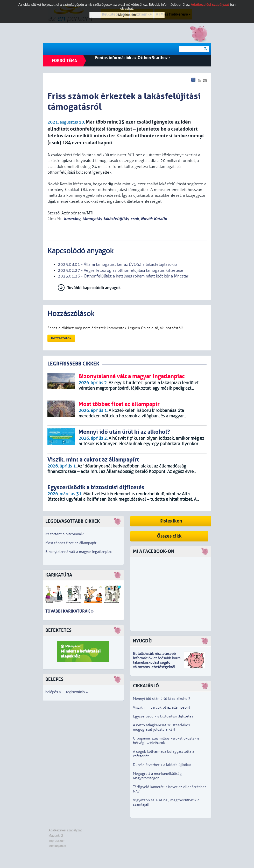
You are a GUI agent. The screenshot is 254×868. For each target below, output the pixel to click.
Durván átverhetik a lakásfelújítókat (162, 765)
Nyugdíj (142, 641)
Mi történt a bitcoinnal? (65, 534)
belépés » (53, 692)
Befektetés (58, 630)
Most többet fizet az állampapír (71, 543)
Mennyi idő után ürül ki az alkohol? (162, 699)
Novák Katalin (154, 219)
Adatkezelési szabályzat (65, 830)
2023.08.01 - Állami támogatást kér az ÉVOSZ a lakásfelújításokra (118, 265)
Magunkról (56, 836)
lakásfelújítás (116, 219)
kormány (72, 219)
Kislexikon (171, 521)
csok (135, 219)
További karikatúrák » (69, 611)
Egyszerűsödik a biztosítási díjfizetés (163, 716)
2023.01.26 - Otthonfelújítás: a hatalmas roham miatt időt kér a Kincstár (123, 276)
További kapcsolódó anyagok (94, 288)
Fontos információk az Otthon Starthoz (133, 58)
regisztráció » (77, 692)
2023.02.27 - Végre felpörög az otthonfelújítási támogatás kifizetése (121, 270)
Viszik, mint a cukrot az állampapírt (162, 707)
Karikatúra (59, 575)
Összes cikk (169, 536)
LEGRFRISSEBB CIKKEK (73, 364)
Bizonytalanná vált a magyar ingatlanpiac (79, 552)
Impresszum (57, 841)
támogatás (92, 219)
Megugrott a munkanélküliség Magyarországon (157, 776)
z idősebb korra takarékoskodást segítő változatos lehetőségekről (157, 663)
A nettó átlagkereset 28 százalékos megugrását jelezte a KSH (161, 727)
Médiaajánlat (57, 846)
